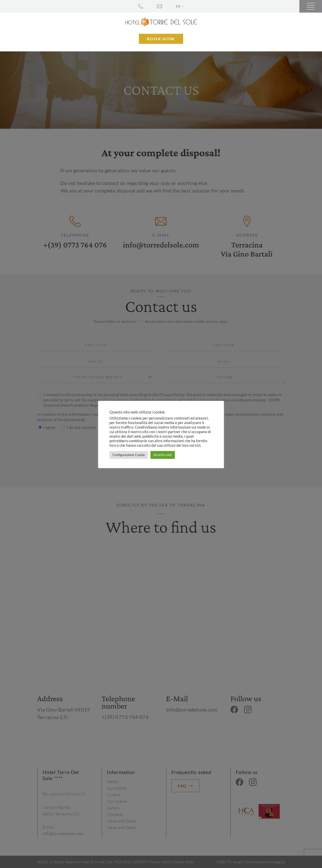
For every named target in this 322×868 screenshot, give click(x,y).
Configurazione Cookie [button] (129, 455)
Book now (161, 39)
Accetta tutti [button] (163, 455)
